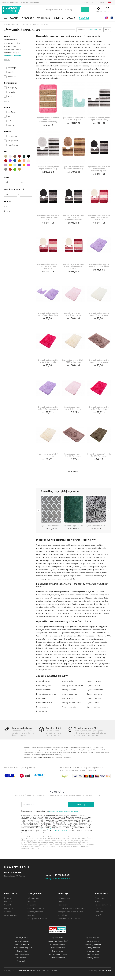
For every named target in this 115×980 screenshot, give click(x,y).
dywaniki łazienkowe (13, 56)
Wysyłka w (10, 2)
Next (108, 515)
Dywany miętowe (94, 703)
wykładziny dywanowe (43, 761)
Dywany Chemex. (25, 974)
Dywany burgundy (44, 690)
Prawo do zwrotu (30, 2)
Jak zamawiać (33, 902)
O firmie (85, 2)
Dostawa (31, 919)
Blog (93, 2)
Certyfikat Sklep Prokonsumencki (71, 912)
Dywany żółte (67, 703)
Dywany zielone (93, 711)
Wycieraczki (44, 18)
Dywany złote (42, 715)
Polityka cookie (64, 902)
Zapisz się (85, 808)
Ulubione (93, 11)
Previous (39, 515)
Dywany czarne (93, 690)
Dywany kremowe (94, 698)
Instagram (107, 18)
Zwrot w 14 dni (53, 732)
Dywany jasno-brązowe (46, 698)
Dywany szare (42, 711)
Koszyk (111, 11)
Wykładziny (28, 18)
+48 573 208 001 (61, 879)
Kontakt (102, 2)
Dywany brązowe (94, 686)
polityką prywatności (61, 834)
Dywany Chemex (12, 10)
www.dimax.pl (105, 974)
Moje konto (84, 11)
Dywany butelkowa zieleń (72, 690)
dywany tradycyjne (12, 43)
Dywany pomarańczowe (72, 707)
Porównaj (103, 11)
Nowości (84, 18)
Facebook (112, 18)
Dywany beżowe (43, 686)
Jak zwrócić (32, 905)
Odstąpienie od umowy (37, 922)
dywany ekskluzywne (13, 49)
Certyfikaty (62, 919)
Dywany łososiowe (69, 698)
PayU (95, 774)
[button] (94, 30)
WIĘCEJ (7, 59)
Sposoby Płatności (35, 915)
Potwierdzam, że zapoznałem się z (52, 815)
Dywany (14, 18)
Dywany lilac (41, 703)
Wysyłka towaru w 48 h (86, 732)
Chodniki (59, 18)
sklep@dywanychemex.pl (31, 852)
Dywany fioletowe (69, 694)
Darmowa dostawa (22, 732)
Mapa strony (63, 909)
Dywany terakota (69, 711)
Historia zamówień (103, 909)
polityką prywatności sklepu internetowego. (66, 815)
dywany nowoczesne (13, 40)
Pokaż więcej (73, 476)
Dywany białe (67, 686)
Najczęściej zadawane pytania (70, 915)
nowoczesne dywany (71, 752)
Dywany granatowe (95, 694)
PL (113, 2)
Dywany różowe (94, 707)
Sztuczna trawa (11, 919)
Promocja (99, 915)
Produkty (99, 912)
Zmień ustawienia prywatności (70, 922)
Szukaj (72, 10)
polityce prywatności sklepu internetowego (55, 833)
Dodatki (71, 18)
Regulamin (32, 909)
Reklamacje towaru (36, 912)
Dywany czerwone (44, 694)
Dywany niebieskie (44, 707)
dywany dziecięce (12, 53)
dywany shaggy (11, 46)
